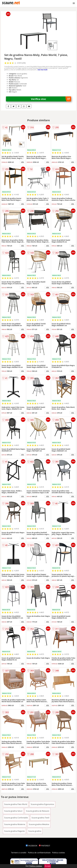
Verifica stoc (51, 99)
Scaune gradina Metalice (39, 824)
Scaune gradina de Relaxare (38, 811)
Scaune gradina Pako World (16, 804)
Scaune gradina (35, 831)
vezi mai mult (42, 70)
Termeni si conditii (19, 853)
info (23, 162)
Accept (48, 866)
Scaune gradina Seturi (13, 811)
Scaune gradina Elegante (14, 831)
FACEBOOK (32, 846)
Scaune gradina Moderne (15, 824)
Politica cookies (59, 853)
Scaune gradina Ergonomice (42, 804)
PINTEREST (44, 846)
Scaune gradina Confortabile (16, 818)
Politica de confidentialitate (39, 853)
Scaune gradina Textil (40, 818)
